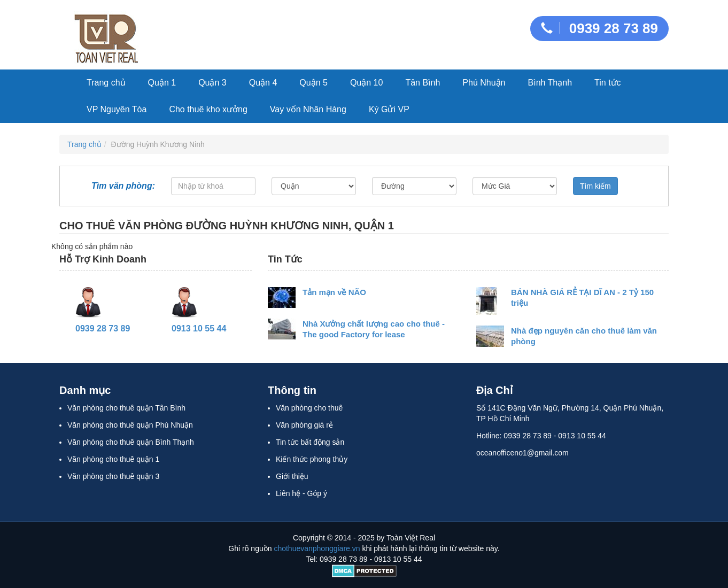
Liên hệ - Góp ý (301, 493)
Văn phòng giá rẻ (304, 425)
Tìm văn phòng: (123, 188)
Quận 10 (366, 83)
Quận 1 (162, 83)
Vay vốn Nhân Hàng (308, 109)
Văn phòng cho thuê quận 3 (113, 476)
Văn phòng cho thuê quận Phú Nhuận (130, 425)
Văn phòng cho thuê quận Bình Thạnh (131, 442)
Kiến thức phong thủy (312, 459)
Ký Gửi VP (389, 109)
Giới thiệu (292, 476)
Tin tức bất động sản (310, 442)
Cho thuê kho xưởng (208, 109)
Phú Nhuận (484, 83)
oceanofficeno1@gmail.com (522, 453)
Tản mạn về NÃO (334, 292)
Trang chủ (106, 83)
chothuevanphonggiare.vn (317, 548)
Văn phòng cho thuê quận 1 (113, 459)
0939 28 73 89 (600, 28)
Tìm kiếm (595, 186)
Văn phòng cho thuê (309, 408)
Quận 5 (313, 83)
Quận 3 (212, 83)
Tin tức (608, 83)
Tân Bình (423, 83)
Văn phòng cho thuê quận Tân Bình (126, 408)
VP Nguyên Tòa (117, 109)
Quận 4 (263, 83)
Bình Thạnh (550, 83)
